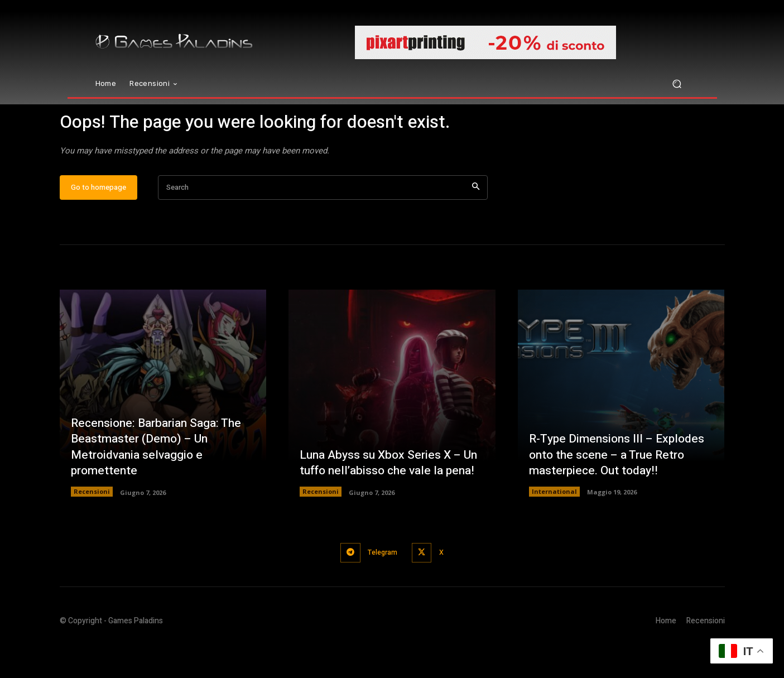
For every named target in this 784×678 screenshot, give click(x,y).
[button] (677, 84)
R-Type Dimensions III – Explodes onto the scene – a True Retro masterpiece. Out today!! (620, 489)
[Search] (476, 222)
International (554, 526)
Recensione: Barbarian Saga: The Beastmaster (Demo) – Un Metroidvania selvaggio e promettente (160, 480)
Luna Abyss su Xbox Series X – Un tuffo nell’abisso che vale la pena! (383, 489)
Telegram (382, 586)
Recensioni (92, 526)
